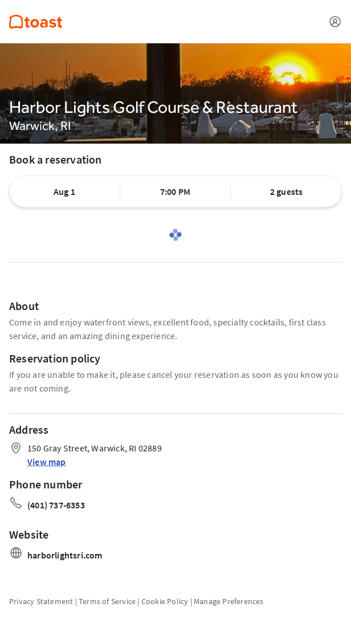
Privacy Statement (41, 601)
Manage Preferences (229, 601)
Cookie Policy (165, 601)
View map (47, 462)
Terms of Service (107, 601)
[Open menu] (335, 22)
